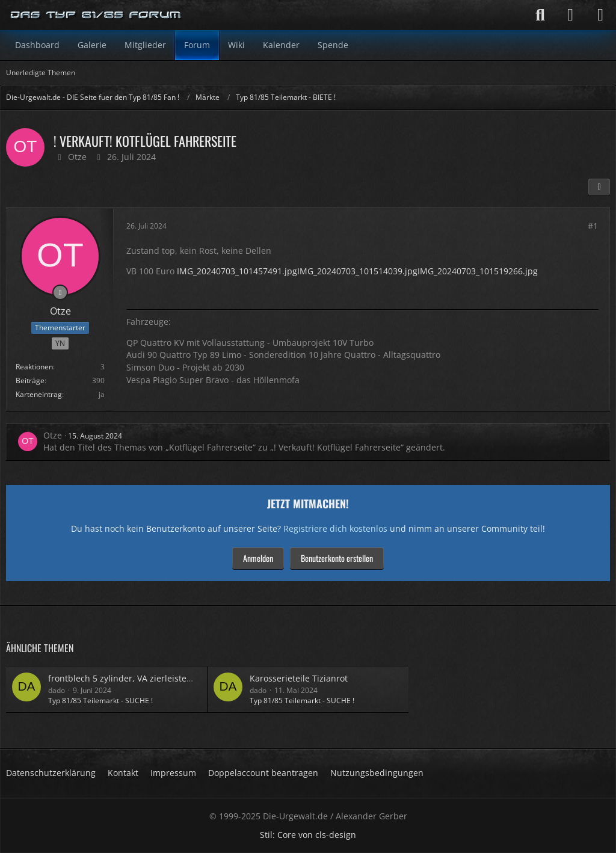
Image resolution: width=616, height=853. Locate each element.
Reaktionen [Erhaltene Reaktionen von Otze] (34, 367)
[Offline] (60, 292)
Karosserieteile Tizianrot (299, 678)
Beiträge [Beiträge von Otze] (30, 380)
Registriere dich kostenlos (335, 528)
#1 (593, 226)
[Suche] (540, 15)
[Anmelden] (570, 15)
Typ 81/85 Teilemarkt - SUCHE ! (100, 701)
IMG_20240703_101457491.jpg (237, 271)
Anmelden (258, 558)
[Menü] (600, 15)
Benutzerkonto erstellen (337, 558)
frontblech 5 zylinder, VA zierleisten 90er (130, 678)
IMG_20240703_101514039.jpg (357, 271)
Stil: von (308, 835)
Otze (77, 157)
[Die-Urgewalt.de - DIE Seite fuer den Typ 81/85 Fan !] (96, 15)
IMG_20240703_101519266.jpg (478, 271)
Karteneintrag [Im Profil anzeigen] (39, 394)
